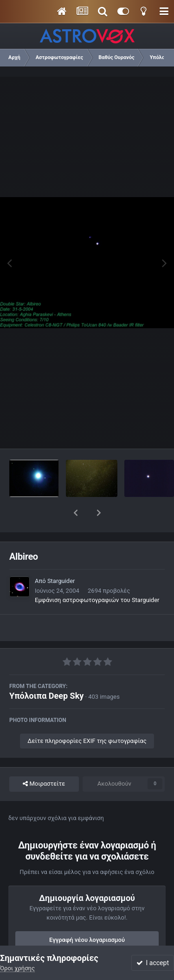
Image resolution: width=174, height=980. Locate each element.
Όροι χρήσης (17, 968)
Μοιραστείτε (44, 760)
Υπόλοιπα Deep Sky (46, 672)
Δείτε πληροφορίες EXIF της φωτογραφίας (87, 717)
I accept (153, 963)
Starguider (61, 557)
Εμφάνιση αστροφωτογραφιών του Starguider (97, 576)
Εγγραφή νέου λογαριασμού (87, 916)
